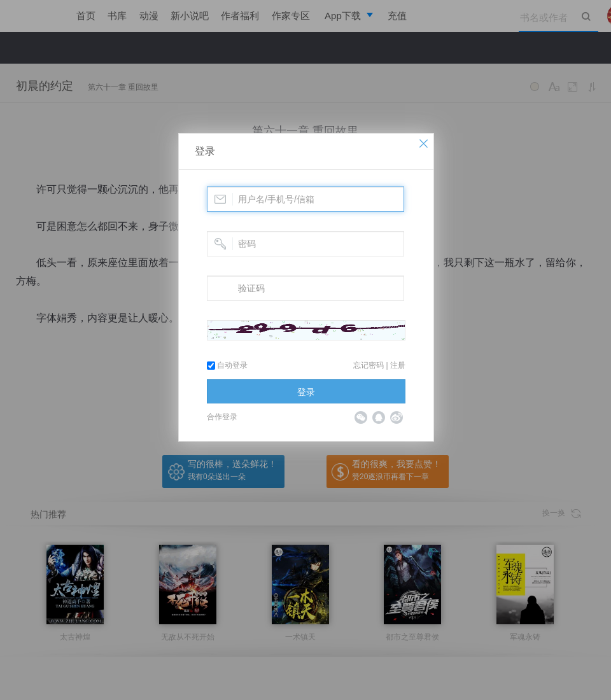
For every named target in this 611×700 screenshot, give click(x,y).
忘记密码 (369, 365)
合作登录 (222, 417)
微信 (361, 417)
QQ (379, 417)
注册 (398, 365)
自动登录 (227, 365)
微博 (397, 417)
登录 (205, 151)
